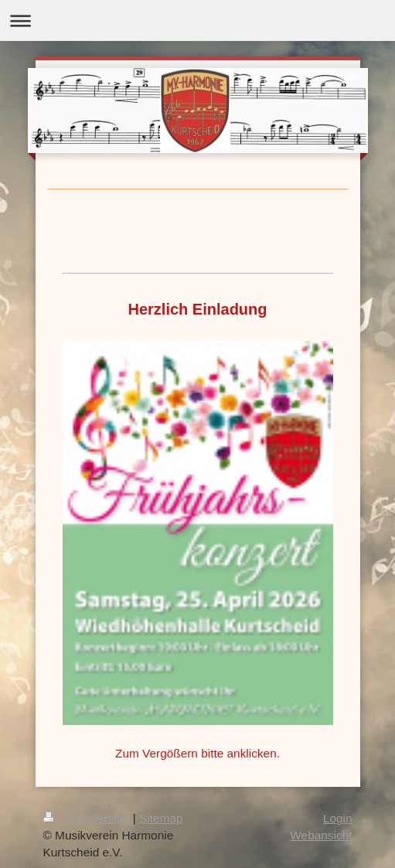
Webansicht (321, 835)
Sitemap (161, 818)
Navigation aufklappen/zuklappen (197, 20)
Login (338, 818)
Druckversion (88, 818)
